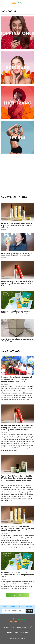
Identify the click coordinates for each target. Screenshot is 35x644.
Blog (16, 633)
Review (9, 633)
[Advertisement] (17, 176)
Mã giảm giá (24, 633)
